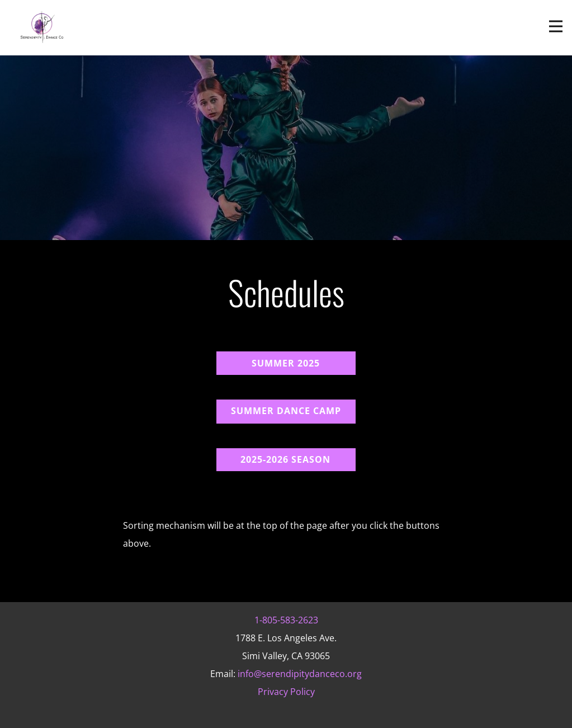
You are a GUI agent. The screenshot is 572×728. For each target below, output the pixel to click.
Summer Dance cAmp (286, 411)
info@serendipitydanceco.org (300, 674)
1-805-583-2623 (286, 620)
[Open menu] (556, 26)
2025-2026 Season (285, 459)
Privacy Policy (286, 692)
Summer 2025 (286, 363)
